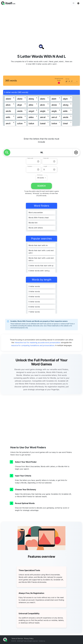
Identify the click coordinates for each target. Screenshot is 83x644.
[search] (7, 152)
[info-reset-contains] (38, 170)
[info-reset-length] (54, 170)
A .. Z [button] (71, 81)
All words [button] (41, 178)
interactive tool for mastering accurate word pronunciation (37, 342)
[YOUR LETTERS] (42, 153)
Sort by (67, 79)
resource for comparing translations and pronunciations (33, 345)
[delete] (76, 152)
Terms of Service (17, 638)
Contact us (42, 641)
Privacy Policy (29, 638)
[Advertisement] (41, 22)
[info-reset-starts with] (38, 161)
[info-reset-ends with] (54, 161)
